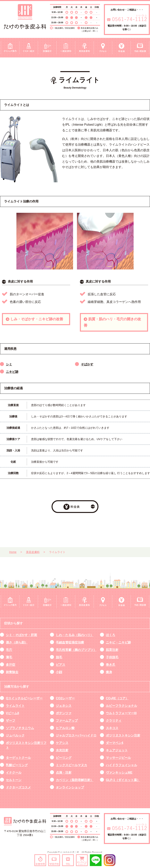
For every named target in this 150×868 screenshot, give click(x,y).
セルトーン (14, 780)
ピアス (61, 665)
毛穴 (9, 650)
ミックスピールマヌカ (71, 765)
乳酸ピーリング (17, 765)
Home (13, 552)
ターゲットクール (18, 758)
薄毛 (9, 657)
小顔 (59, 672)
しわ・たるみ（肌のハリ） (75, 635)
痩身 (109, 672)
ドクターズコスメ (18, 787)
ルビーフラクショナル (121, 706)
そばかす (87, 364)
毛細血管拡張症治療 (70, 642)
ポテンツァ (64, 713)
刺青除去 (12, 672)
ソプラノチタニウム (20, 728)
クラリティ (114, 721)
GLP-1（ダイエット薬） (123, 780)
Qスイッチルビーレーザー (24, 698)
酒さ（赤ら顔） (17, 642)
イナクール (14, 773)
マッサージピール (118, 758)
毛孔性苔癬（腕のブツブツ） (76, 650)
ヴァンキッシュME (119, 773)
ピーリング (64, 758)
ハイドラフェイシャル (121, 765)
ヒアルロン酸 (65, 728)
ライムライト (15, 706)
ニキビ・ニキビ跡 (118, 642)
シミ (9, 364)
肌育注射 (112, 650)
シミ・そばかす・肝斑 (21, 635)
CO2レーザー (65, 698)
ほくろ (111, 635)
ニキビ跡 (12, 372)
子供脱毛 (112, 657)
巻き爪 (111, 665)
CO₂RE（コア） (117, 698)
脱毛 (59, 657)
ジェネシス (64, 706)
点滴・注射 (64, 773)
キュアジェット (117, 750)
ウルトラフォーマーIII (121, 713)
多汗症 (11, 665)
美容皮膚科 (33, 552)
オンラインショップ (70, 787)
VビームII (12, 713)
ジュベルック (15, 735)
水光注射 (62, 750)
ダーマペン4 (115, 743)
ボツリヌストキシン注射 (123, 735)
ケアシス (62, 743)
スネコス (112, 728)
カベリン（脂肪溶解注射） (75, 780)
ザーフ (11, 721)
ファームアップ (67, 721)
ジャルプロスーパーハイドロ (76, 735)
